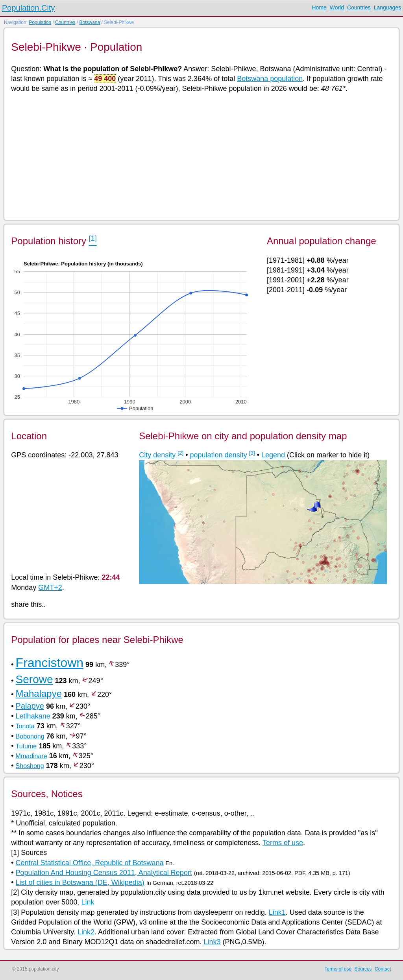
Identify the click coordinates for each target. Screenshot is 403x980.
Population (40, 22)
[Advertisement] (201, 156)
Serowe (34, 679)
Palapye (30, 706)
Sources (363, 969)
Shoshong (30, 766)
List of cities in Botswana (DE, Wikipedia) (80, 882)
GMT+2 (50, 588)
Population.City (29, 8)
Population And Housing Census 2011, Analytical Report (104, 873)
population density (219, 455)
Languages (387, 7)
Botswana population (270, 79)
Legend (273, 455)
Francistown (50, 663)
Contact (383, 969)
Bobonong (30, 736)
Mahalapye (39, 694)
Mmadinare (31, 756)
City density (157, 455)
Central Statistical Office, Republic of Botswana (90, 863)
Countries (359, 7)
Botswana (90, 22)
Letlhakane (33, 716)
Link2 (86, 932)
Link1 (277, 912)
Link (88, 902)
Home (319, 7)
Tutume (26, 746)
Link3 (212, 942)
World (337, 7)
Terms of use (283, 843)
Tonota (25, 726)
